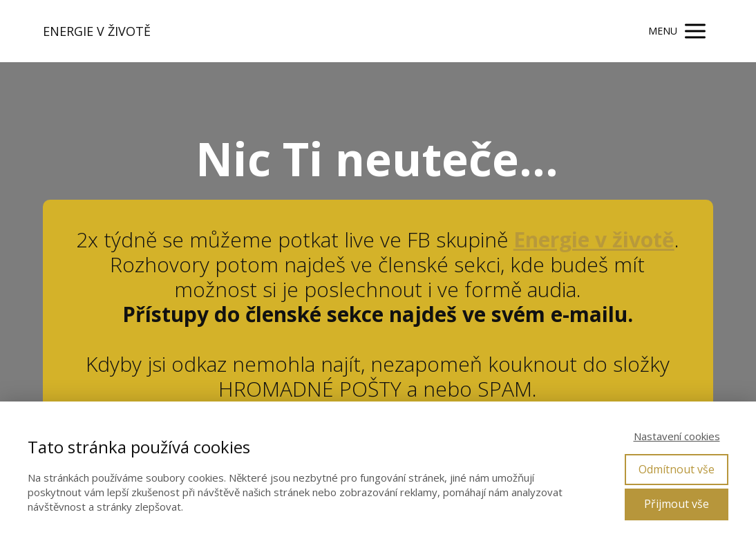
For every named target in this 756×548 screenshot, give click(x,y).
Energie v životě (594, 239)
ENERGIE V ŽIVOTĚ (97, 31)
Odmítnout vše (677, 469)
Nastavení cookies (677, 436)
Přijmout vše (677, 504)
